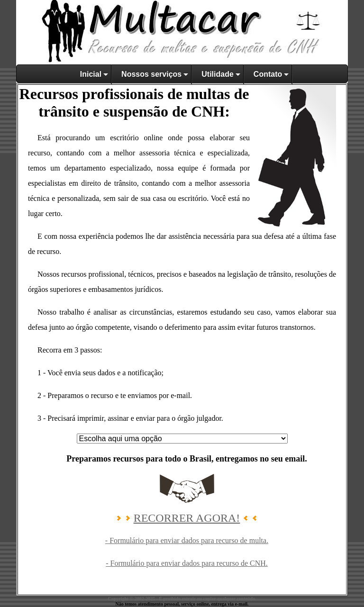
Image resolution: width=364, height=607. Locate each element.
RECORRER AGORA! (187, 518)
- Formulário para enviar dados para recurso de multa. (187, 540)
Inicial (91, 74)
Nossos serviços (151, 74)
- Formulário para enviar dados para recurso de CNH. (187, 563)
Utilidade (218, 74)
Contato (268, 74)
